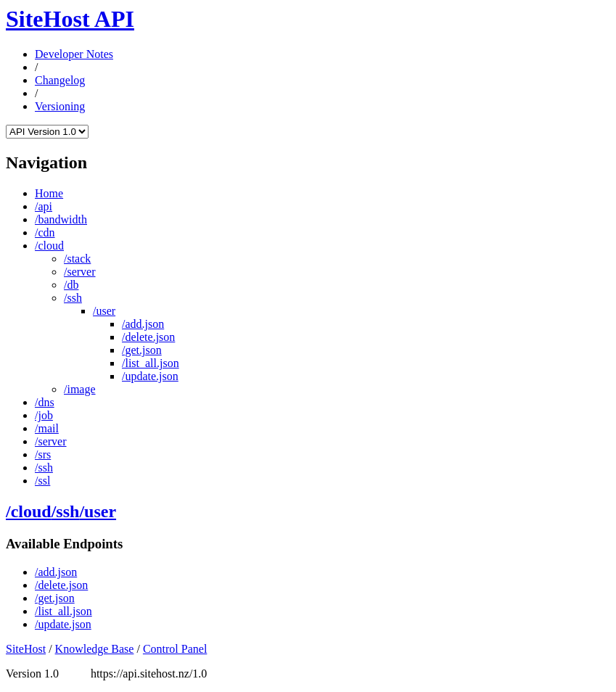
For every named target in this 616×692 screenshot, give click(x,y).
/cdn (45, 232)
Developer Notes (74, 54)
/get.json (142, 350)
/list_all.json (151, 363)
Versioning (60, 106)
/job (44, 415)
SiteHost (26, 649)
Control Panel (175, 649)
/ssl (42, 481)
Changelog (60, 80)
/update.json (150, 376)
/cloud (49, 246)
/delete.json (148, 337)
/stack (77, 259)
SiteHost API (70, 19)
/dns (45, 402)
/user (104, 311)
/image (80, 389)
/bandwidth (61, 219)
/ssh (73, 298)
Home (49, 193)
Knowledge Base (95, 649)
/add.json (143, 324)
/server (80, 272)
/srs (43, 454)
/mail (47, 428)
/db (71, 285)
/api (44, 206)
